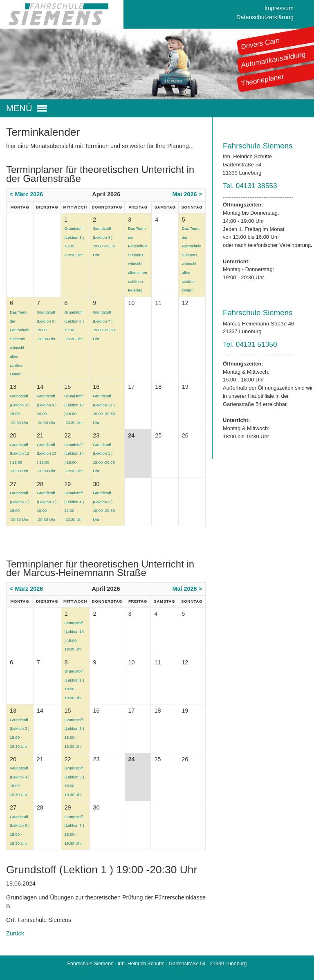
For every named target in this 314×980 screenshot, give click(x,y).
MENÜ (19, 108)
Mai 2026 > (187, 194)
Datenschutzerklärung (265, 17)
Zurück (15, 933)
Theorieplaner (262, 80)
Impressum (279, 8)
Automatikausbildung (273, 60)
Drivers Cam (260, 43)
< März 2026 (26, 194)
